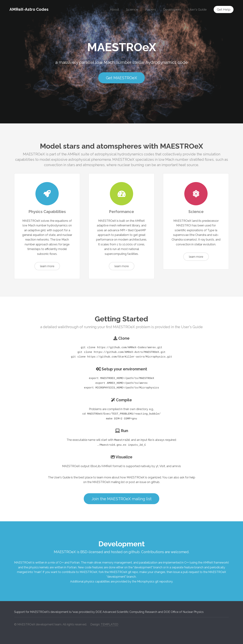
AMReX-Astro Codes (29, 9)
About (114, 9)
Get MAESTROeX (121, 78)
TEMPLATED (110, 624)
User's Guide (197, 9)
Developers (172, 9)
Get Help (224, 9)
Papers (151, 9)
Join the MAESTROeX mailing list (122, 499)
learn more (47, 266)
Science (132, 9)
